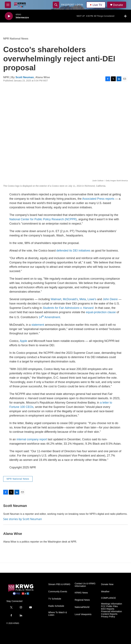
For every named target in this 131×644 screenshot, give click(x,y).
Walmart (56, 299)
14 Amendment (49, 317)
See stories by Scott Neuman (23, 519)
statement (38, 325)
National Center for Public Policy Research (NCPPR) (43, 219)
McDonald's (70, 299)
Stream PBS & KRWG (59, 584)
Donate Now (107, 584)
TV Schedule (55, 599)
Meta (83, 299)
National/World (82, 607)
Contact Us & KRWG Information (85, 585)
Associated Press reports (98, 199)
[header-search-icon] (56, 5)
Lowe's (92, 299)
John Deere (110, 299)
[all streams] (126, 16)
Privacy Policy (108, 617)
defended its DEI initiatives (73, 251)
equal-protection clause (101, 312)
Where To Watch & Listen (58, 614)
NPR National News (16, 39)
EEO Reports (108, 609)
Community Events (58, 592)
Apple (24, 341)
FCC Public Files (109, 606)
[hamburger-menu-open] (8, 5)
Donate (118, 5)
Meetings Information (112, 604)
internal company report (32, 439)
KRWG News (81, 593)
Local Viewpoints (83, 614)
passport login (72, 5)
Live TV (96, 5)
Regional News (82, 600)
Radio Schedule (56, 606)
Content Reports (109, 614)
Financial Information (111, 611)
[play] (9, 16)
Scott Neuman (25, 77)
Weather (105, 592)
